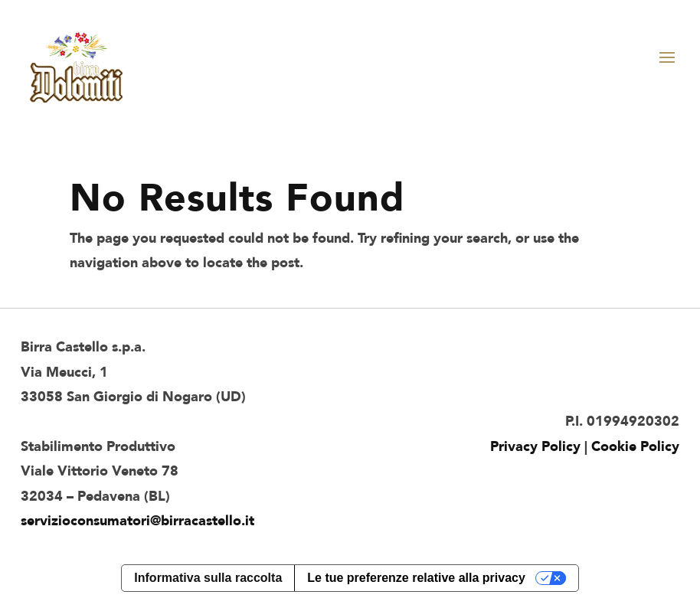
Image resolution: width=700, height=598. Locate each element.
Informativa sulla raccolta (208, 578)
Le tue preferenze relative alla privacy (416, 578)
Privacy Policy (535, 447)
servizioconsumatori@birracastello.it (137, 521)
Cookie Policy (635, 447)
